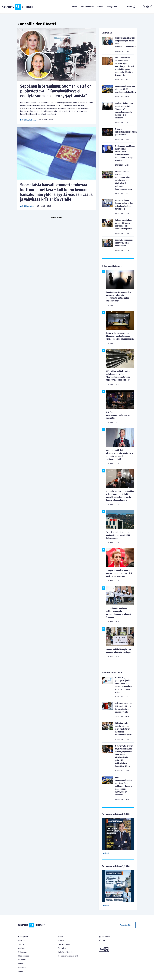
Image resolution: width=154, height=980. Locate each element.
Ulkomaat (22, 952)
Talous (32, 206)
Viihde (21, 971)
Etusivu (74, 7)
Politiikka (24, 120)
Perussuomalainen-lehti (68, 956)
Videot (100, 7)
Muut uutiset (24, 956)
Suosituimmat (87, 7)
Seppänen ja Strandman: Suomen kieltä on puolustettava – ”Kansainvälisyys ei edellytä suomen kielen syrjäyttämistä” (56, 91)
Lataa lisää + (57, 218)
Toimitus (62, 948)
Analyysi (22, 948)
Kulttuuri (33, 120)
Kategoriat (114, 7)
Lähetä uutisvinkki (66, 952)
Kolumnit (22, 967)
